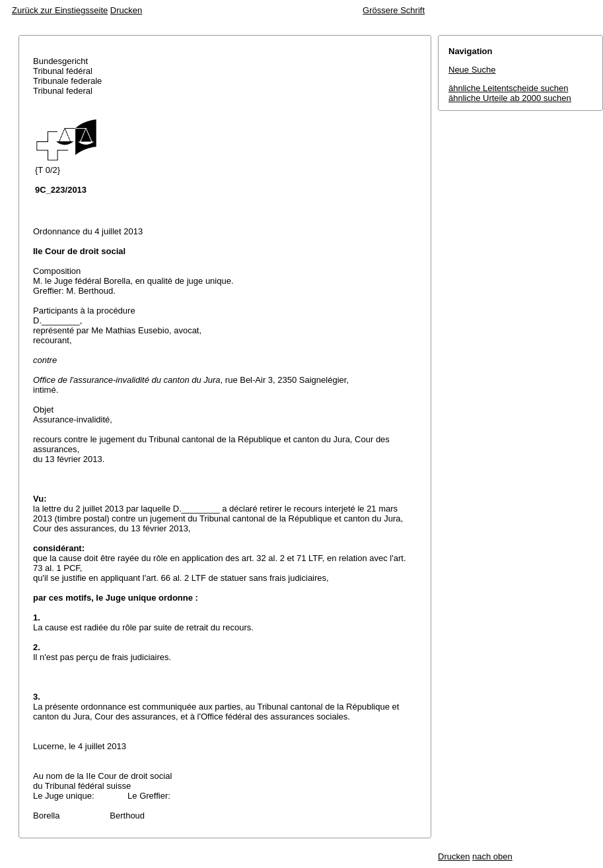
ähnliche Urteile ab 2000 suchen (510, 98)
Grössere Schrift (394, 10)
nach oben (492, 856)
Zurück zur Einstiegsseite (60, 10)
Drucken (126, 10)
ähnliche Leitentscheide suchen (508, 88)
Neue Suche (472, 70)
